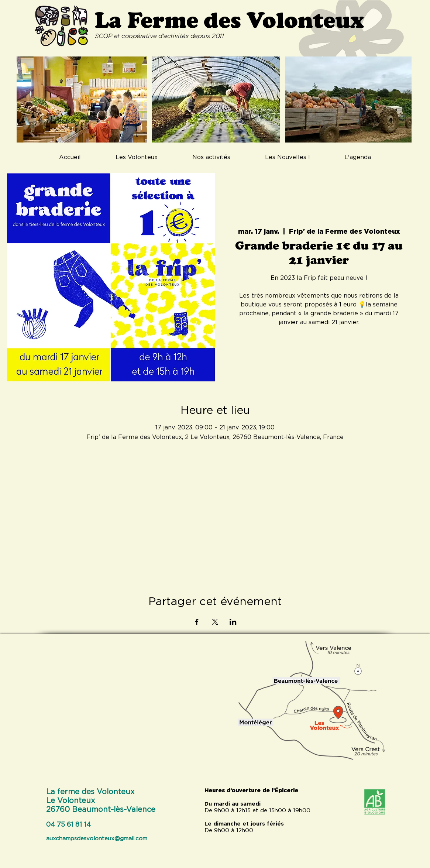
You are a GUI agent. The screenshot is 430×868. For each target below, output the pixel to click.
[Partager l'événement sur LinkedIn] (233, 622)
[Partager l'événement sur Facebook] (197, 622)
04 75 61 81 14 (68, 825)
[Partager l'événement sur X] (215, 622)
